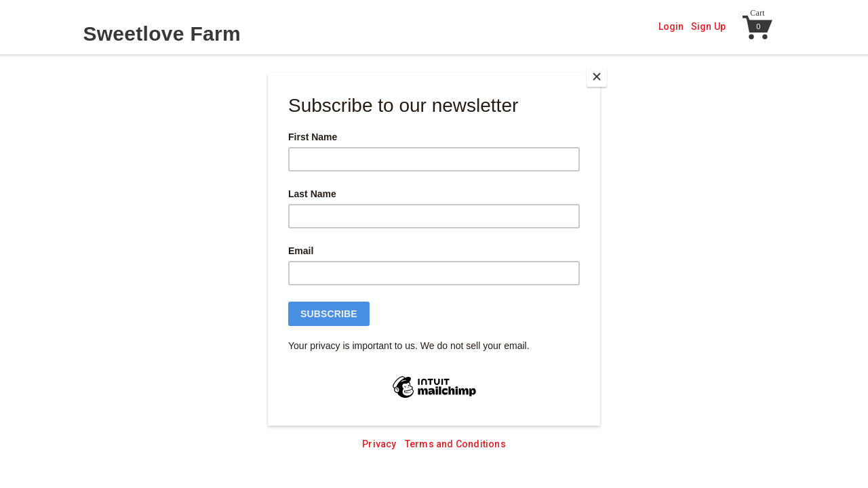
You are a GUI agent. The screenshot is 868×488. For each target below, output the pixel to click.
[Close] (597, 77)
